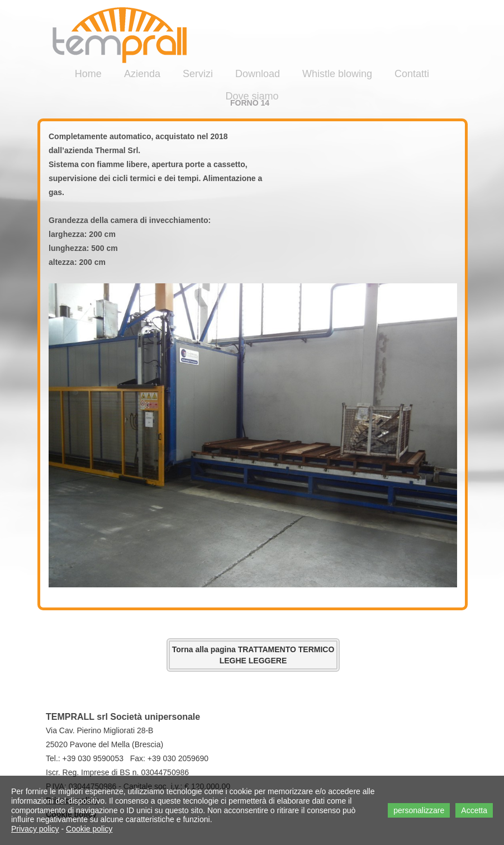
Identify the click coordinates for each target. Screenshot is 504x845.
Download (258, 74)
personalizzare (419, 810)
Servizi (198, 74)
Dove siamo (252, 96)
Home (88, 74)
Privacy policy (35, 829)
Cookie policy (89, 829)
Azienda (142, 74)
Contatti (412, 74)
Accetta (474, 810)
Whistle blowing (337, 74)
